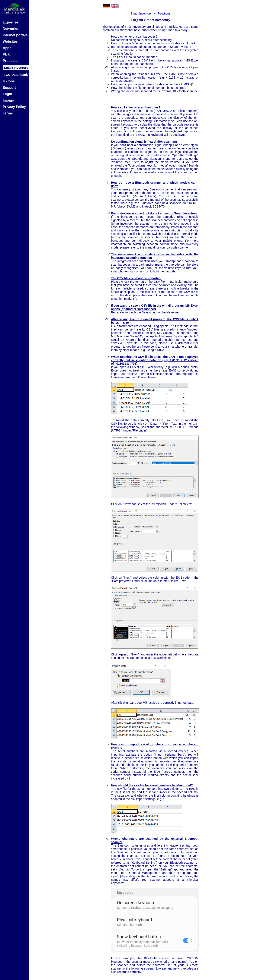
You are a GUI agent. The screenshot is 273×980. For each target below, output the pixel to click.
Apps (7, 48)
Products (10, 61)
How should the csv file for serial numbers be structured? (149, 88)
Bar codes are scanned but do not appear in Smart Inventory (151, 47)
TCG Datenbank (16, 75)
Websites (10, 42)
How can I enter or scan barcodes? (134, 37)
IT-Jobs (9, 81)
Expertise (10, 22)
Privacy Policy (14, 107)
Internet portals (15, 35)
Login (7, 94)
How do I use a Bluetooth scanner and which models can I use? (153, 43)
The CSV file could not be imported (134, 57)
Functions (164, 13)
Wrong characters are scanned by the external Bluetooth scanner (154, 91)
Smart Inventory (141, 13)
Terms (8, 113)
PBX (6, 54)
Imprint (9, 100)
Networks (10, 29)
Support (9, 88)
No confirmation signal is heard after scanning (141, 40)
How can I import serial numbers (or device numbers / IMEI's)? (152, 84)
